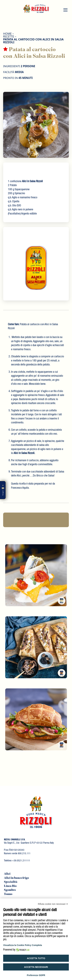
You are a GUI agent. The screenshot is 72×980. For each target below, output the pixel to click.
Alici (7, 874)
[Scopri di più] (3, 490)
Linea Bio (10, 886)
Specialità (11, 882)
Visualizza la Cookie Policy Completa (23, 945)
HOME (7, 34)
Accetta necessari (36, 967)
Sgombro (10, 890)
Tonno (8, 894)
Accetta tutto (36, 958)
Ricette (9, 36)
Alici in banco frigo (16, 878)
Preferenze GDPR (36, 975)
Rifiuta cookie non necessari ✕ (53, 904)
